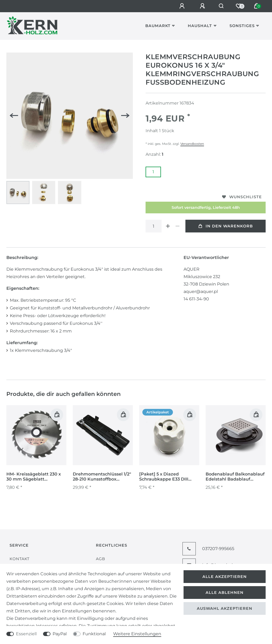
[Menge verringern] (177, 226)
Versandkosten (192, 144)
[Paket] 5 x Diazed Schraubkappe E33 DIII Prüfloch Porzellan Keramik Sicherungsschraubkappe (167, 477)
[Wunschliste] (239, 6)
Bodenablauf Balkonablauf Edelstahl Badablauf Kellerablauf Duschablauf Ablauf (235, 477)
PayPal (60, 634)
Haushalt (200, 26)
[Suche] (220, 6)
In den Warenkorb (226, 226)
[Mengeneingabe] (154, 226)
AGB (101, 559)
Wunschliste (242, 197)
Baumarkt (158, 26)
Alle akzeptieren (225, 577)
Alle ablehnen (225, 593)
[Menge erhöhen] (168, 226)
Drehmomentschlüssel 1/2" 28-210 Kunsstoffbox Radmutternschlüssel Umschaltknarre (102, 477)
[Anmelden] (181, 6)
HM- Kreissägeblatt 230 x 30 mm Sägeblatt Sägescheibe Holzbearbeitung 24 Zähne (36, 477)
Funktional (94, 634)
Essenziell (26, 634)
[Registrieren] (201, 6)
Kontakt (20, 559)
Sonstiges (242, 26)
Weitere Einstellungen (137, 634)
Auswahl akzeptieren (225, 608)
